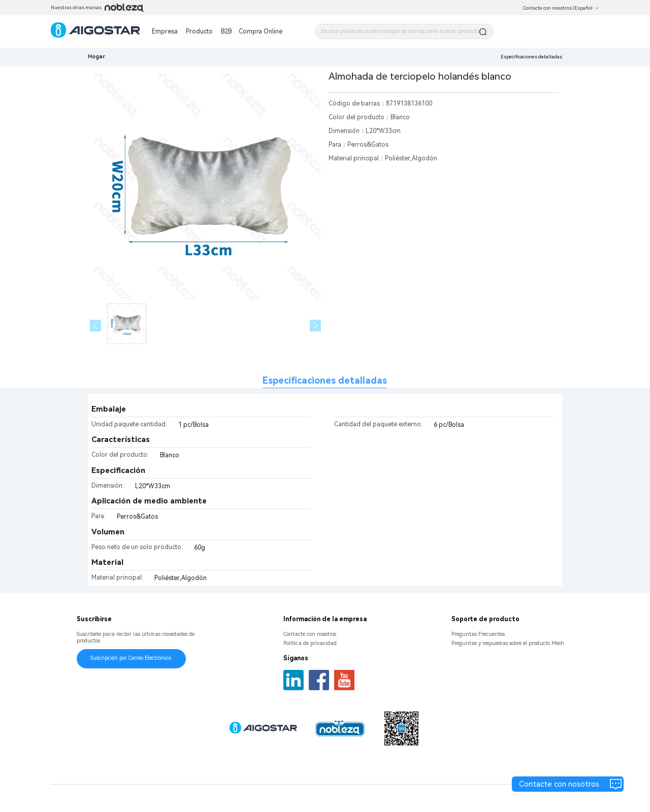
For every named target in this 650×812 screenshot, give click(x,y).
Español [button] (587, 8)
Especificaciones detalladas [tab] (325, 380)
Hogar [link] (96, 57)
